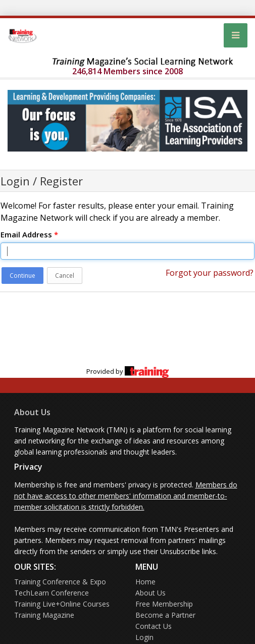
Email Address (29, 234)
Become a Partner (165, 615)
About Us (32, 412)
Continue (22, 276)
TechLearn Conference (52, 593)
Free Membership (164, 604)
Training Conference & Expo (60, 582)
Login (144, 637)
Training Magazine (44, 615)
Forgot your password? (210, 273)
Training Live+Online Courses (62, 604)
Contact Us (154, 626)
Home (145, 582)
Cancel (65, 276)
